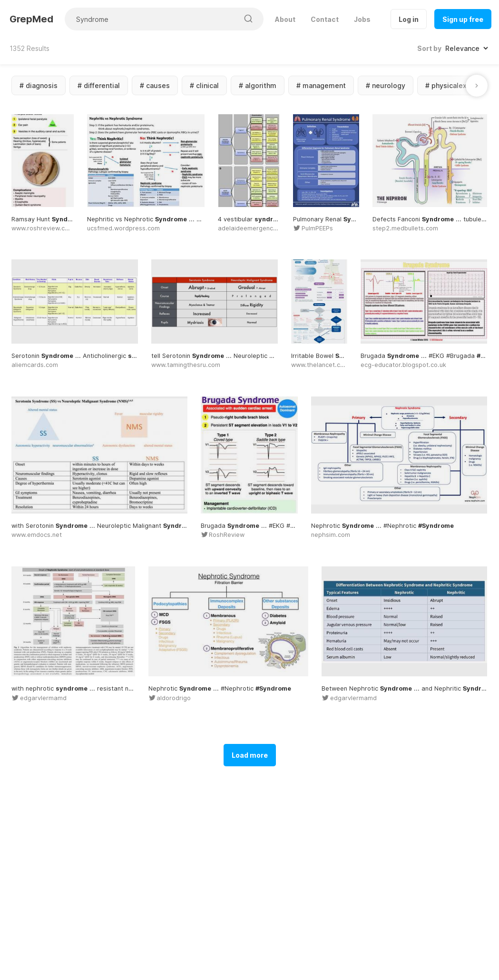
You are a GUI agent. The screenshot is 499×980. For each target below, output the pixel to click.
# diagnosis (39, 85)
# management (321, 85)
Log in (409, 19)
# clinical (204, 85)
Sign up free (463, 19)
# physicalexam (451, 85)
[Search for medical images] (152, 19)
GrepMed (31, 19)
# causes (155, 85)
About (285, 19)
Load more (250, 755)
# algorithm (258, 85)
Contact (325, 19)
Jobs (362, 19)
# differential (99, 85)
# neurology (386, 85)
